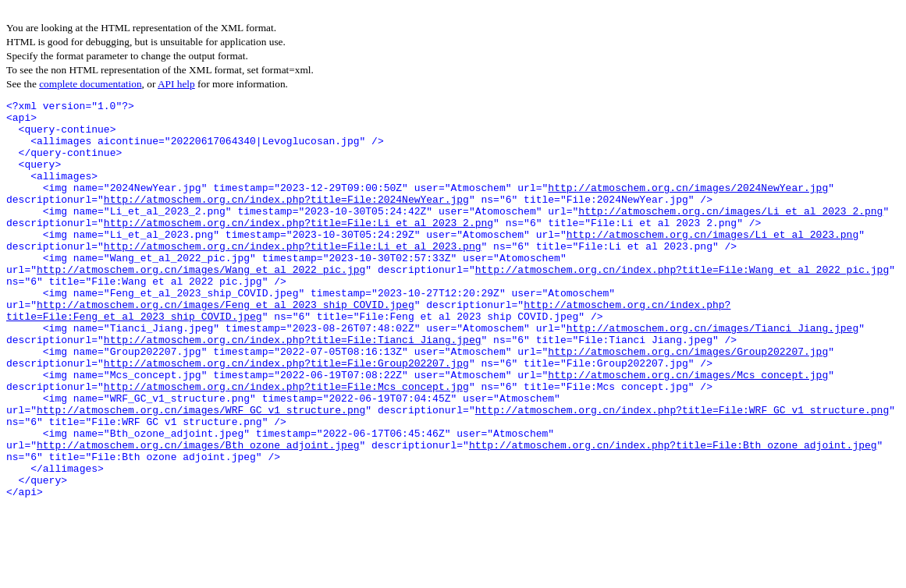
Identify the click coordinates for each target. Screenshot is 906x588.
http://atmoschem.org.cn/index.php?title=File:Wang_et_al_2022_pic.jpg (682, 304)
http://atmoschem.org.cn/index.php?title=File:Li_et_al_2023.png (293, 276)
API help (176, 84)
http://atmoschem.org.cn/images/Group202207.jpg (688, 402)
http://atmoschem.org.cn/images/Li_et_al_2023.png (712, 262)
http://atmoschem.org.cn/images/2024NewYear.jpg (688, 206)
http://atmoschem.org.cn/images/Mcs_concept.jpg (688, 430)
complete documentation (90, 84)
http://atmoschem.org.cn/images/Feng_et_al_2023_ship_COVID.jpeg (226, 346)
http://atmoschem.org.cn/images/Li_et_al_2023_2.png (730, 234)
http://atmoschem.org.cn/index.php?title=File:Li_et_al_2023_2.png (298, 248)
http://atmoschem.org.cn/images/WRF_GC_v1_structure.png (201, 473)
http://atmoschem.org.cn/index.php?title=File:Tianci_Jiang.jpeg (293, 388)
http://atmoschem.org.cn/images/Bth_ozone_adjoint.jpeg (198, 515)
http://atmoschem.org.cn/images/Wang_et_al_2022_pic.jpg (201, 304)
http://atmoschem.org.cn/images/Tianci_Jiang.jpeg (712, 374)
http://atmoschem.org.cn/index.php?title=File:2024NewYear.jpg (286, 220)
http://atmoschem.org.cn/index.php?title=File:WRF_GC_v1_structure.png (682, 473)
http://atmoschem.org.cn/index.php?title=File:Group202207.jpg (286, 416)
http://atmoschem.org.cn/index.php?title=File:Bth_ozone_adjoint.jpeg (673, 515)
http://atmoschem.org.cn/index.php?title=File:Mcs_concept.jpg (286, 445)
